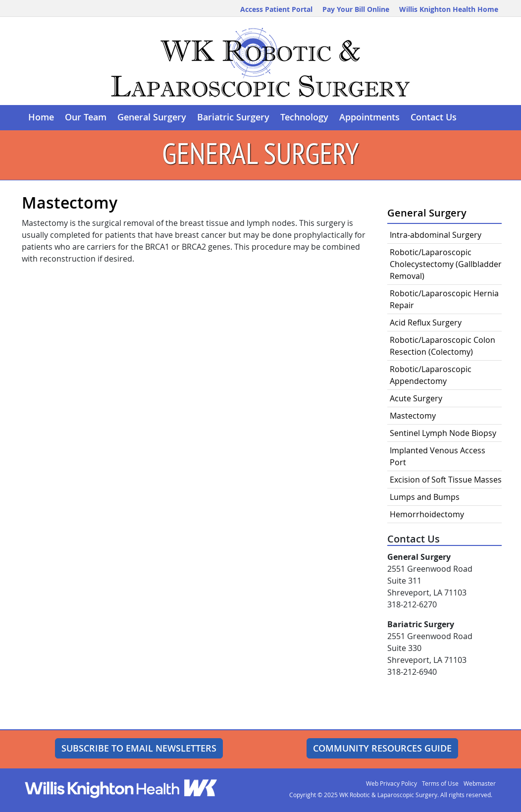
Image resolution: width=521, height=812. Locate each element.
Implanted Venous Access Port (438, 456)
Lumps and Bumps (425, 497)
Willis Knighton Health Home (449, 9)
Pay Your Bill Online (356, 9)
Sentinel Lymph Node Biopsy (443, 433)
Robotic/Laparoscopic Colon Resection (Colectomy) (443, 346)
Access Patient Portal (276, 9)
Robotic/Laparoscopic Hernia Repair (444, 299)
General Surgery (152, 117)
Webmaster (480, 783)
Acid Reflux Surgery (426, 323)
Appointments (369, 117)
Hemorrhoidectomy (427, 514)
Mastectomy (413, 416)
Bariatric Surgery (233, 117)
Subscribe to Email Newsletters (139, 748)
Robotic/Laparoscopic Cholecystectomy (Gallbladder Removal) (446, 264)
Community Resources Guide (382, 748)
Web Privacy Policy (391, 783)
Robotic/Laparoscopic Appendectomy (431, 375)
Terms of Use (440, 783)
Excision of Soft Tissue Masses (446, 480)
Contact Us (434, 117)
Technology (304, 117)
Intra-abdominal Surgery (436, 235)
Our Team (86, 117)
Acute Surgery (416, 398)
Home (41, 117)
